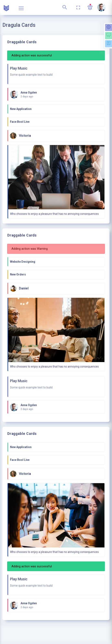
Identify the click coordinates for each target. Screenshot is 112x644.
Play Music (19, 68)
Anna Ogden (29, 92)
